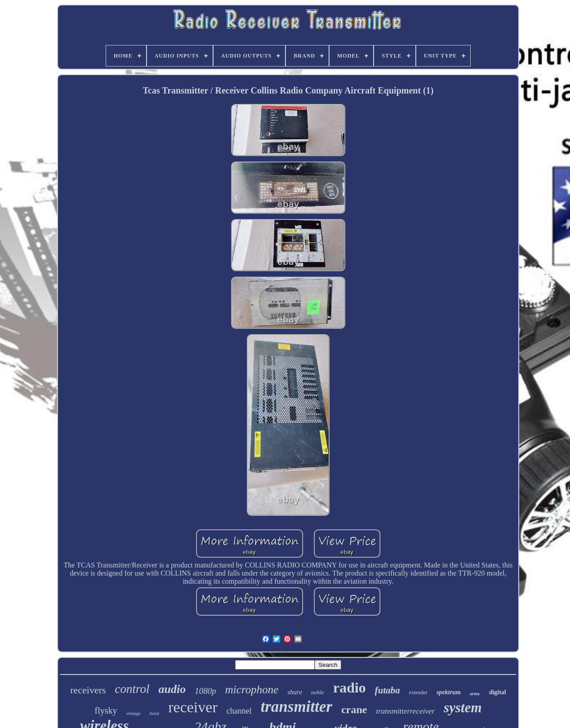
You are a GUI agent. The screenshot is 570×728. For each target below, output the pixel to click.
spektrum (449, 692)
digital (498, 692)
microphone (252, 690)
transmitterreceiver (406, 711)
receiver (193, 707)
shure (295, 692)
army (475, 694)
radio (350, 688)
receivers (88, 690)
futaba (387, 690)
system (463, 708)
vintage (133, 713)
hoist (154, 713)
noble (318, 692)
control (132, 689)
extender (418, 692)
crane (354, 710)
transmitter (296, 707)
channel (239, 711)
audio (172, 689)
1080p (205, 691)
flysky (106, 710)
